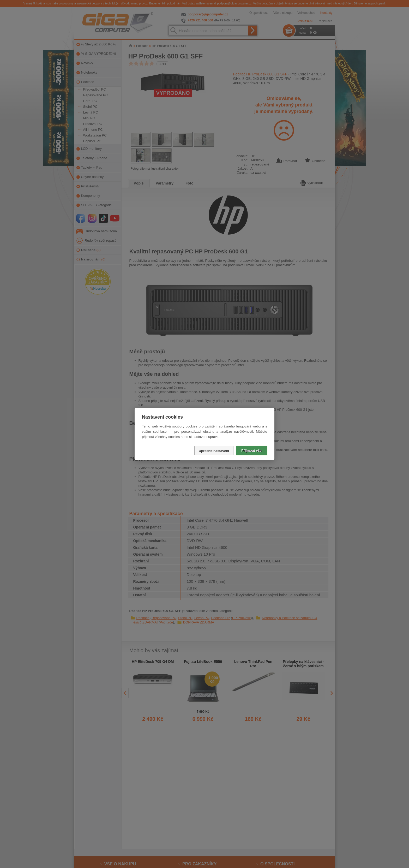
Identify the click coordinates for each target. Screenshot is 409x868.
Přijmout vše (251, 451)
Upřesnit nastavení (214, 451)
